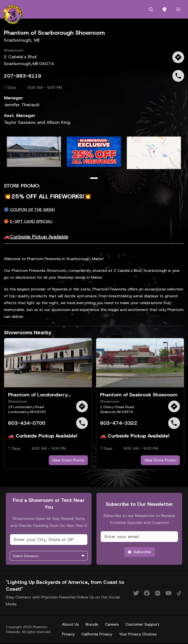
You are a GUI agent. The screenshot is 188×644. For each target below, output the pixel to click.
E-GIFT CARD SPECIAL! (31, 221)
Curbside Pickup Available (39, 237)
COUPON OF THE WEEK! (32, 210)
